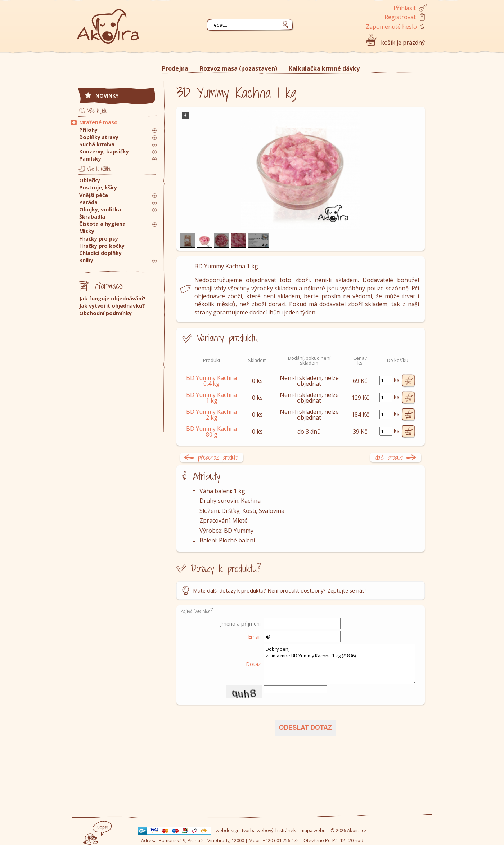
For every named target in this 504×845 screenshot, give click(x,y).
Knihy (86, 260)
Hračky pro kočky (102, 246)
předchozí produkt (218, 457)
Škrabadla (92, 217)
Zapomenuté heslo (391, 27)
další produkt (389, 457)
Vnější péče (94, 195)
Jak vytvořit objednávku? (112, 306)
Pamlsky (90, 159)
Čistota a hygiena (102, 224)
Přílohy (88, 130)
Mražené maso (98, 122)
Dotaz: (254, 664)
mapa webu (313, 830)
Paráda (88, 202)
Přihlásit (405, 8)
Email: (255, 636)
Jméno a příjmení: (241, 623)
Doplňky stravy (99, 137)
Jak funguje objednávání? (112, 298)
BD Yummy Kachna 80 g (211, 432)
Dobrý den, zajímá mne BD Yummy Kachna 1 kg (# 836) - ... (339, 664)
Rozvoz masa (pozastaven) (238, 68)
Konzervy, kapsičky (104, 151)
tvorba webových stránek (269, 830)
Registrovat (400, 17)
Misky (87, 231)
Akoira (108, 23)
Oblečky (90, 180)
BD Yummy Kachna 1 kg (211, 398)
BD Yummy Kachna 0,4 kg (211, 381)
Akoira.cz (357, 830)
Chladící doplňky (100, 253)
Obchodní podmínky (105, 313)
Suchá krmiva (97, 144)
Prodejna (175, 68)
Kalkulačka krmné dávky (324, 68)
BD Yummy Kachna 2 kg (211, 415)
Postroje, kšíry (98, 187)
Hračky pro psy (99, 239)
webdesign (228, 830)
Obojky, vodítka (100, 209)
